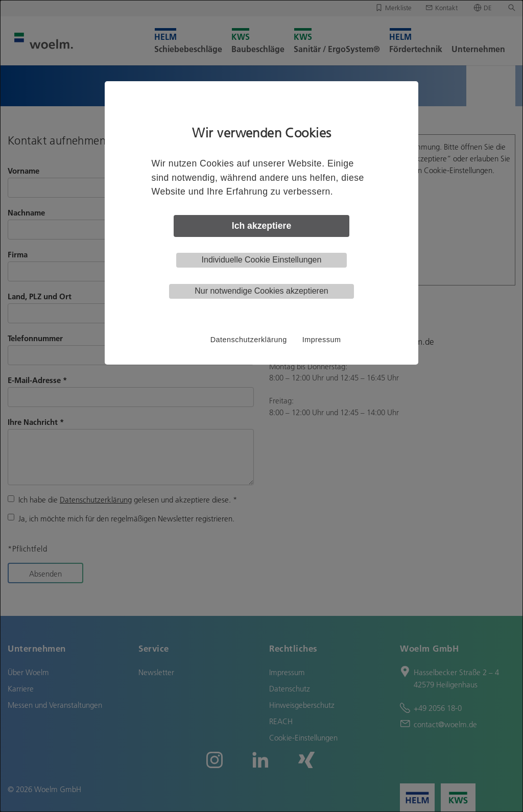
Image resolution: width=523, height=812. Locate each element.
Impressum (322, 340)
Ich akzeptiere (261, 226)
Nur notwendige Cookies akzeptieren (261, 291)
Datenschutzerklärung (249, 340)
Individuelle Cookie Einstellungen (262, 260)
